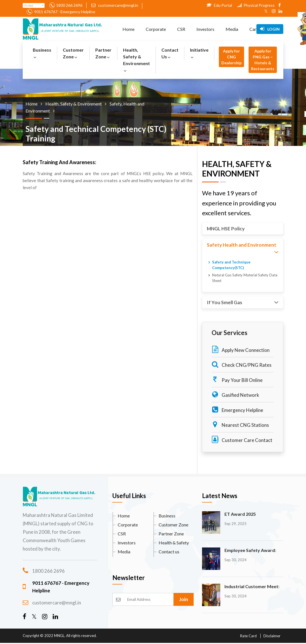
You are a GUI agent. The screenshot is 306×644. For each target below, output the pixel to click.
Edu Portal (219, 5)
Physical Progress (256, 5)
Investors (205, 29)
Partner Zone (103, 53)
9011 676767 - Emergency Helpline (64, 12)
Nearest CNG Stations (240, 424)
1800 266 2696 (69, 5)
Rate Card (248, 636)
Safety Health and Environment (243, 249)
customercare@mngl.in (115, 5)
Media (232, 29)
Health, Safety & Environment (136, 60)
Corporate (156, 29)
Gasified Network (235, 394)
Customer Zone (73, 53)
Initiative (199, 53)
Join (184, 599)
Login (270, 29)
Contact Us (170, 53)
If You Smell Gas (243, 302)
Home (128, 29)
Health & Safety (174, 543)
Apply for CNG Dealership (231, 57)
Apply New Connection (241, 349)
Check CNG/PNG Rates (242, 364)
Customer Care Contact (242, 440)
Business (42, 53)
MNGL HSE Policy (226, 229)
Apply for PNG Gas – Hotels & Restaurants (263, 60)
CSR (181, 29)
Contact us (169, 552)
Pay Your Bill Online (237, 380)
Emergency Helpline (237, 410)
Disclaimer (272, 636)
